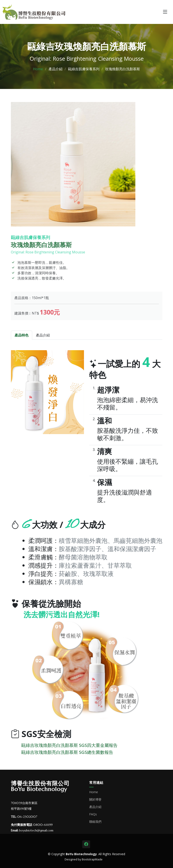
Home (38, 69)
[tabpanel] (87, 548)
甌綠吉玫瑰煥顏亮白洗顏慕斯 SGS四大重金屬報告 (69, 745)
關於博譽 (95, 799)
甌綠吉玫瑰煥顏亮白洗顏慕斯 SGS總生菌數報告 (67, 752)
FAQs (93, 814)
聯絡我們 (95, 822)
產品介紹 (95, 807)
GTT (106, 859)
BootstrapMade (92, 859)
